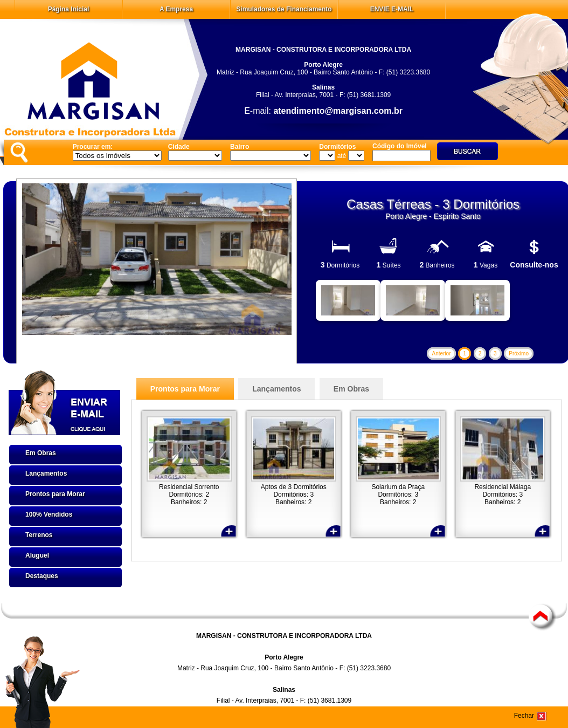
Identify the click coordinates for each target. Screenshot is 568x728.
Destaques (42, 576)
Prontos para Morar (55, 494)
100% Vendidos (49, 514)
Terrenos (39, 535)
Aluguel (37, 555)
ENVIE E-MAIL (392, 9)
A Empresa (176, 9)
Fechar (524, 716)
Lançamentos (46, 473)
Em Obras (41, 453)
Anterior (441, 353)
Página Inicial (69, 9)
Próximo (519, 353)
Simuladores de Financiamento (284, 9)
